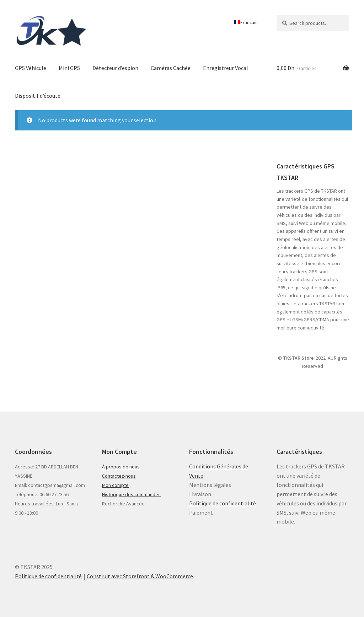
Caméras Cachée (171, 68)
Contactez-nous (119, 476)
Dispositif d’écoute (38, 96)
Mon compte (115, 485)
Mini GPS (69, 68)
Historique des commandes (131, 494)
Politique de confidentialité (223, 503)
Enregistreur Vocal (226, 68)
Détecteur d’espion (115, 68)
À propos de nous (121, 467)
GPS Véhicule (31, 68)
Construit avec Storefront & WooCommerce (140, 576)
